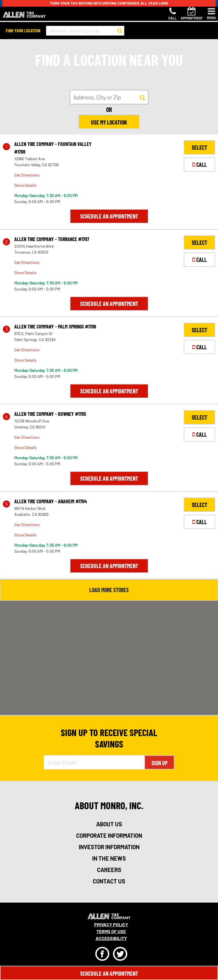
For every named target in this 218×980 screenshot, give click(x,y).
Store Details (25, 185)
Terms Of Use (111, 931)
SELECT (199, 147)
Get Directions (27, 175)
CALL (200, 165)
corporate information (109, 835)
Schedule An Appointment (109, 973)
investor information (109, 847)
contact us (109, 881)
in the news (109, 858)
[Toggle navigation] (211, 14)
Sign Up (160, 763)
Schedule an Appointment (109, 216)
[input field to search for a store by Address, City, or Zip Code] (85, 31)
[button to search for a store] (120, 31)
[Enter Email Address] (94, 762)
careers (109, 870)
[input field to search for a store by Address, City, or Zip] (109, 97)
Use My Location (109, 122)
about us (109, 824)
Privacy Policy (111, 924)
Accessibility (111, 938)
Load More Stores (109, 590)
